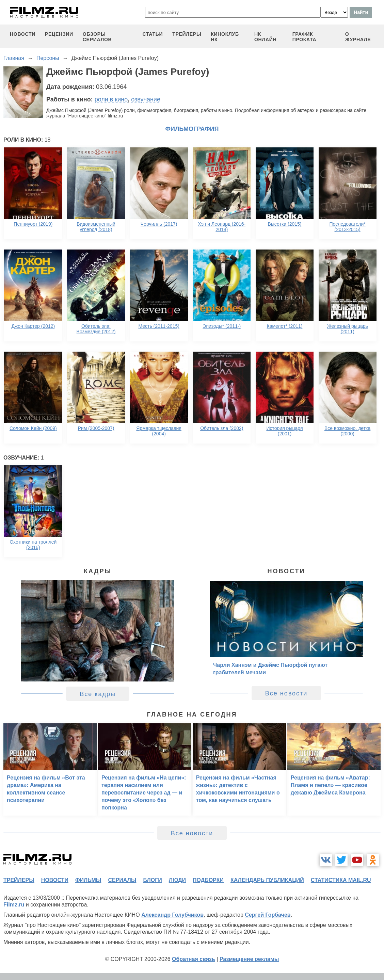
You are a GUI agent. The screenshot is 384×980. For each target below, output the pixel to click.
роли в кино (111, 99)
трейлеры (187, 34)
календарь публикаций (267, 880)
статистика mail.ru (341, 880)
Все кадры (98, 694)
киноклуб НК (225, 37)
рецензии (59, 34)
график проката (305, 37)
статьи (153, 34)
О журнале (358, 37)
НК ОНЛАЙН (265, 37)
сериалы (122, 880)
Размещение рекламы (249, 959)
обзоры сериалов (97, 37)
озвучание (146, 99)
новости (23, 34)
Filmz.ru (14, 905)
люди (177, 880)
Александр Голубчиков (172, 915)
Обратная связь (194, 959)
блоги (152, 880)
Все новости (286, 693)
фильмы (88, 880)
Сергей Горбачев (268, 915)
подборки (208, 880)
